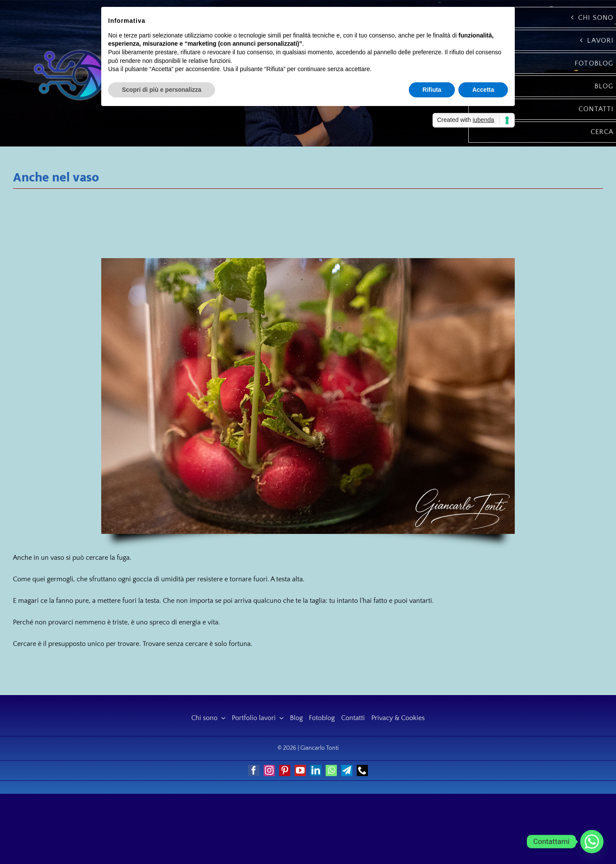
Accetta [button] (483, 90)
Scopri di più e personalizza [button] (162, 90)
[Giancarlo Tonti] (69, 49)
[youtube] (300, 770)
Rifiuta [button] (432, 90)
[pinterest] (285, 770)
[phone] (362, 770)
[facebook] (254, 770)
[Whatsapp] (592, 842)
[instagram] (269, 770)
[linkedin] (316, 770)
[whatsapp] (331, 770)
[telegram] (347, 770)
